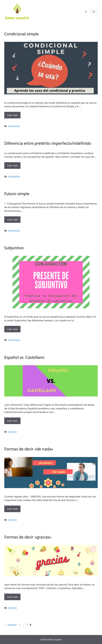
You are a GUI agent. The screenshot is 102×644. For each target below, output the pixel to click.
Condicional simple (21, 34)
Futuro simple (17, 194)
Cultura (12, 432)
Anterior (11, 625)
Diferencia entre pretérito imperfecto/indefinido (48, 143)
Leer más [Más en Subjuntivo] (12, 329)
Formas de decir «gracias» (28, 537)
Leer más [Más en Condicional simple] (12, 115)
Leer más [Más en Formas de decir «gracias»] (12, 597)
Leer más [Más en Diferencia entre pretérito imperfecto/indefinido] (12, 165)
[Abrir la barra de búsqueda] (86, 12)
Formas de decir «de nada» (29, 449)
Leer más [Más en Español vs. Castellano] (12, 421)
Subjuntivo (14, 248)
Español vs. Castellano (24, 357)
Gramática (14, 126)
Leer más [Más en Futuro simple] (12, 220)
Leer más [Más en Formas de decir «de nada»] (12, 509)
